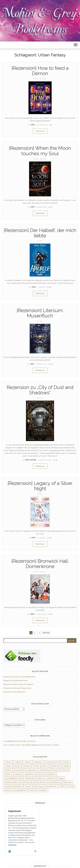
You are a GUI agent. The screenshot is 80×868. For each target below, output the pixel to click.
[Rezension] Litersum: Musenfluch (40, 313)
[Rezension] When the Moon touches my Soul (40, 151)
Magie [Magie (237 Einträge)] (61, 778)
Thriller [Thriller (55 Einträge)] (62, 786)
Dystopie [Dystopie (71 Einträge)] (26, 766)
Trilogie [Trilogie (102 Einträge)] (71, 786)
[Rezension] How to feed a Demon (40, 71)
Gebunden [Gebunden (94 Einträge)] (32, 770)
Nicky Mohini (31, 460)
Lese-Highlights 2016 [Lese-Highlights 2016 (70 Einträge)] (13, 778)
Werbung (43, 79)
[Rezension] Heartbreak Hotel (16, 681)
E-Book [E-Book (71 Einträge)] (36, 766)
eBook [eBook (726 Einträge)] (45, 766)
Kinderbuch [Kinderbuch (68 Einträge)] (51, 774)
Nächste (46, 633)
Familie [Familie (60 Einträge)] (66, 766)
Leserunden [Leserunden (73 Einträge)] (30, 778)
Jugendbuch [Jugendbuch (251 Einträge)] (29, 774)
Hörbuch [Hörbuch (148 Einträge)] (8, 774)
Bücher (36, 79)
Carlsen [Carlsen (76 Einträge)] (8, 766)
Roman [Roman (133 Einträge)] (28, 786)
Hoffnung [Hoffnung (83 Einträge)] (65, 770)
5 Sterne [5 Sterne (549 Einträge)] (28, 762)
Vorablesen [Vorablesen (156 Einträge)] (42, 790)
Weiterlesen (40, 131)
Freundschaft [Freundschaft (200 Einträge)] (19, 770)
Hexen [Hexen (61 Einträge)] (55, 770)
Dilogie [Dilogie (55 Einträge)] (17, 766)
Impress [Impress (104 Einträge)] (18, 774)
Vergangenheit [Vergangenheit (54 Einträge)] (21, 790)
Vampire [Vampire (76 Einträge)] (8, 790)
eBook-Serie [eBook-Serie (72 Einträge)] (56, 766)
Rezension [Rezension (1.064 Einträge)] (67, 782)
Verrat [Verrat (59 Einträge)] (32, 790)
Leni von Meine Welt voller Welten (17, 745)
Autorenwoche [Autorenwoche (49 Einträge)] (52, 762)
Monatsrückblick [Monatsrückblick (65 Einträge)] (12, 782)
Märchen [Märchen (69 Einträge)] (43, 782)
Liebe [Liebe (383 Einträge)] (40, 778)
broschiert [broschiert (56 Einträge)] (65, 762)
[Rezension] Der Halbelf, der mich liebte (40, 233)
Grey (33, 125)
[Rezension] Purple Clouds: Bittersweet (19, 677)
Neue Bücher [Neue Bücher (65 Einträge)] (55, 782)
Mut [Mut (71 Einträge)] (35, 782)
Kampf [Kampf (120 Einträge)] (40, 774)
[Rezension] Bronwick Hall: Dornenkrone (40, 564)
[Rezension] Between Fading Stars (17, 688)
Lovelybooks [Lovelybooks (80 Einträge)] (50, 778)
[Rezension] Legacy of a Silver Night (40, 486)
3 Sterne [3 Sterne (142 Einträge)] (8, 762)
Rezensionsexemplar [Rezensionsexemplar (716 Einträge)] (13, 786)
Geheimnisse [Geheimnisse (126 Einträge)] (45, 770)
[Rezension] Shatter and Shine (23, 741)
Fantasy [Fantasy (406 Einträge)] (8, 770)
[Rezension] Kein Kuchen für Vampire (18, 684)
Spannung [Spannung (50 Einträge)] (38, 786)
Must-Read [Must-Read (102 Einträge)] (26, 782)
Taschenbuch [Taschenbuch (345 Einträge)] (51, 786)
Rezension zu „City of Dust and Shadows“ (40, 390)
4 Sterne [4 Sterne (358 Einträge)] (18, 762)
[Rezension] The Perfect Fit (14, 692)
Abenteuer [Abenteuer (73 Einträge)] (38, 762)
